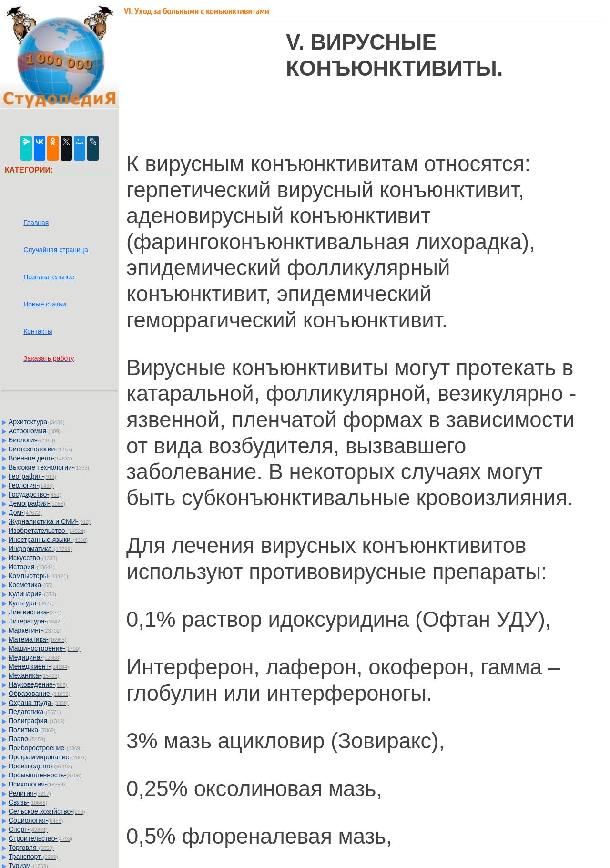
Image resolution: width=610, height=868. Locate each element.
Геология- (31, 485)
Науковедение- (38, 684)
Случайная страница (56, 250)
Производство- (41, 766)
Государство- (35, 494)
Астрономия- (35, 431)
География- (32, 476)
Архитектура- (37, 422)
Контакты (38, 331)
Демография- (37, 503)
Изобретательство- (47, 531)
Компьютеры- (38, 576)
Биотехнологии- (41, 449)
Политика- (32, 730)
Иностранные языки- (48, 540)
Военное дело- (41, 458)
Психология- (37, 784)
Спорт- (28, 829)
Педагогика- (35, 712)
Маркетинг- (35, 630)
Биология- (32, 440)
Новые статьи (45, 304)
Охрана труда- (39, 703)
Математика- (37, 639)
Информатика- (40, 549)
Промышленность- (45, 775)
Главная (36, 223)
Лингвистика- (35, 612)
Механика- (34, 675)
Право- (27, 739)
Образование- (39, 694)
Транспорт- (33, 857)
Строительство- (41, 838)
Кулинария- (32, 594)
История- (32, 567)
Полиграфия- (37, 721)
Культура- (31, 603)
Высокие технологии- (49, 467)
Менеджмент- (39, 666)
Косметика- (31, 585)
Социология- (36, 820)
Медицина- (35, 657)
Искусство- (33, 558)
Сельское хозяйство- (47, 811)
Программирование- (48, 757)
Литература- (35, 621)
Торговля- (31, 848)
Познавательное (49, 277)
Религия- (30, 793)
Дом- (25, 512)
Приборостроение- (45, 748)
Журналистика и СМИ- (50, 521)
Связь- (28, 802)
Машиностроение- (45, 648)
